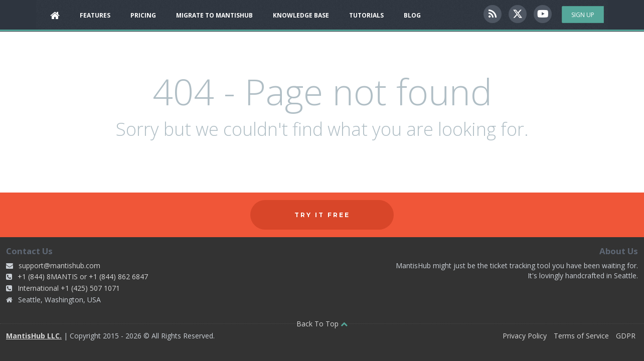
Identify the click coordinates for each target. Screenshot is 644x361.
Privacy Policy (525, 336)
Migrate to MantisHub (214, 15)
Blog (412, 15)
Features (95, 15)
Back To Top (322, 324)
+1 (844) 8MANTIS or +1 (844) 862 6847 (83, 277)
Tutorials (366, 15)
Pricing (143, 15)
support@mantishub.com (59, 265)
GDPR (626, 336)
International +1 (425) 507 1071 (69, 288)
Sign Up (583, 15)
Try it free (322, 215)
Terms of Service (581, 336)
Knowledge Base (301, 15)
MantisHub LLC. (34, 336)
